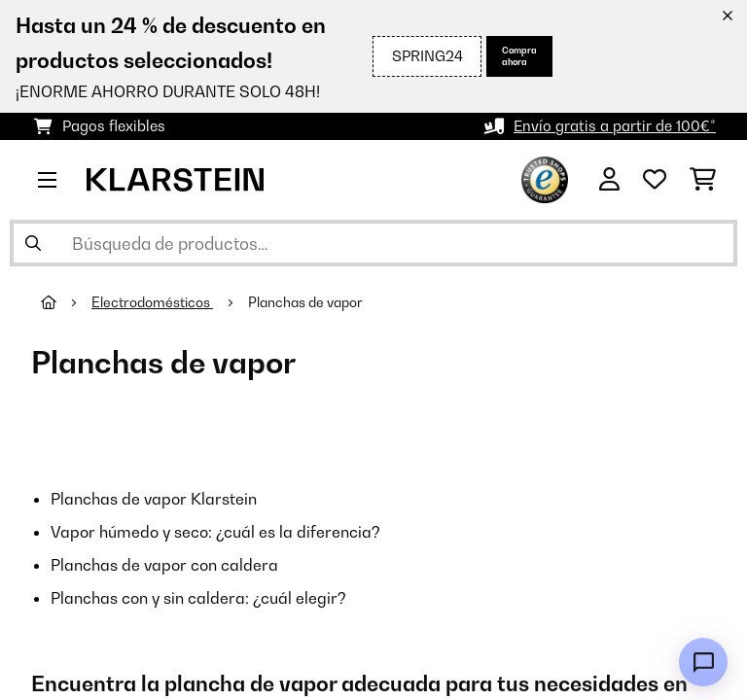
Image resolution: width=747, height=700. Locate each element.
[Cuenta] (609, 180)
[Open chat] (703, 662)
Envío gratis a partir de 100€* (615, 126)
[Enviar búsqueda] (33, 243)
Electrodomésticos (152, 302)
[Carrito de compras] (703, 180)
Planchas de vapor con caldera (164, 565)
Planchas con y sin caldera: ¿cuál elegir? (198, 598)
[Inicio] (66, 302)
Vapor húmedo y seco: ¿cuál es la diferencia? (215, 532)
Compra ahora (519, 56)
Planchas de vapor (307, 302)
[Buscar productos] (373, 243)
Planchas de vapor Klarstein (154, 499)
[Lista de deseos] (655, 180)
